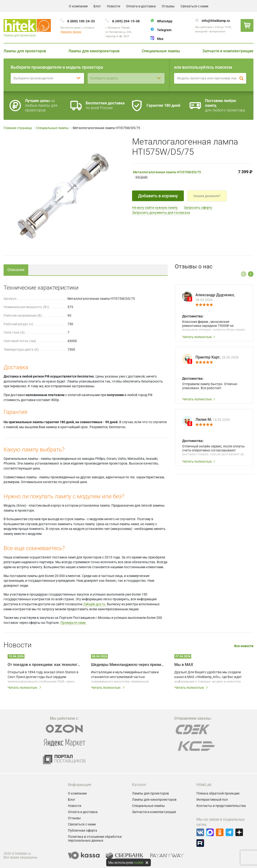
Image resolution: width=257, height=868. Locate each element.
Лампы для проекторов (25, 51)
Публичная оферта (83, 830)
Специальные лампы (161, 51)
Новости (114, 6)
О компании (78, 6)
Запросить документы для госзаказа (161, 213)
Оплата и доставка (141, 6)
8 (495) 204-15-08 (126, 21)
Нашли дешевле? (207, 196)
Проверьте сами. (73, 623)
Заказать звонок (71, 32)
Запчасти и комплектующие (228, 51)
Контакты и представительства (221, 806)
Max (160, 39)
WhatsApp (165, 21)
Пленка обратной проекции (218, 793)
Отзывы (168, 6)
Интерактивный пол (212, 800)
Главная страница (18, 128)
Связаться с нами (194, 6)
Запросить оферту (198, 208)
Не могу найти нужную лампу (155, 208)
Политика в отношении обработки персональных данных (95, 839)
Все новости (244, 646)
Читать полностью (199, 337)
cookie (138, 863)
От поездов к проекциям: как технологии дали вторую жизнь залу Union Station (44, 665)
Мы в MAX (184, 665)
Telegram (164, 30)
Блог (97, 6)
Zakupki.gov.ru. (95, 604)
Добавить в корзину (158, 196)
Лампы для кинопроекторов (94, 51)
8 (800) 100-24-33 (81, 21)
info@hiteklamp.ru (216, 21)
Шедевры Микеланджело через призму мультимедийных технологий (127, 665)
